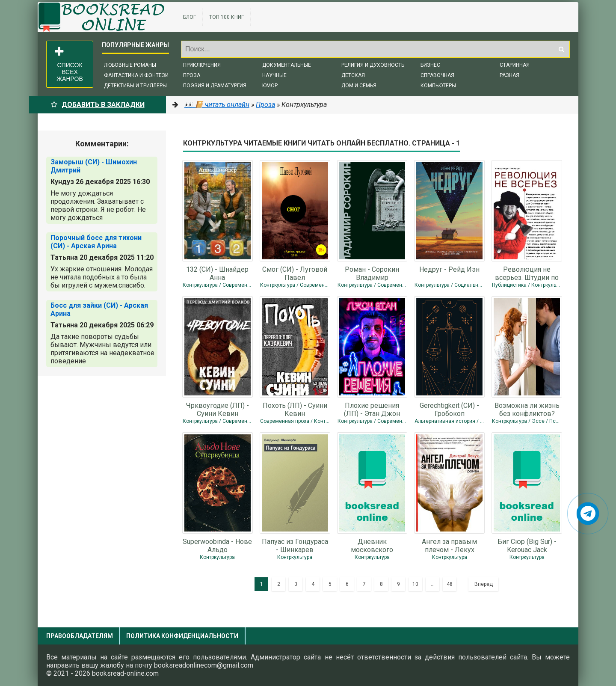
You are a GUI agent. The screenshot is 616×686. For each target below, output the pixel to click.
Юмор (270, 86)
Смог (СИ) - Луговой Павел (295, 273)
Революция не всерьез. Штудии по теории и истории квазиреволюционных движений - (527, 273)
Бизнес (430, 65)
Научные (274, 75)
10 (415, 584)
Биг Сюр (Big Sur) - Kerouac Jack (527, 545)
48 (450, 584)
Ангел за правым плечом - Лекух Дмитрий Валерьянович (449, 545)
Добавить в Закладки (98, 105)
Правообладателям (80, 636)
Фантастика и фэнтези (136, 75)
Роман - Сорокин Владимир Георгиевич (372, 273)
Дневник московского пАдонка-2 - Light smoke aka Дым (372, 545)
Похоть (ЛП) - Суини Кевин (295, 409)
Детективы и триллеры (135, 86)
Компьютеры (438, 86)
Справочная (437, 75)
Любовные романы (130, 65)
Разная (509, 75)
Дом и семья (359, 86)
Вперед (484, 584)
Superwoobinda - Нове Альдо (217, 545)
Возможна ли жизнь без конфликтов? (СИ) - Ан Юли (527, 409)
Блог (190, 17)
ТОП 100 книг (227, 17)
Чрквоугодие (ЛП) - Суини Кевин (218, 409)
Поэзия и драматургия (215, 86)
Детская (353, 75)
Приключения (202, 65)
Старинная (515, 65)
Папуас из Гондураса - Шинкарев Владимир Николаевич (295, 545)
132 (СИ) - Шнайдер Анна (217, 273)
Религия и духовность (373, 65)
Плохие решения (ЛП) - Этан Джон (372, 409)
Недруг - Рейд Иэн (449, 269)
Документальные (287, 65)
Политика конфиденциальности (182, 636)
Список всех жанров (69, 64)
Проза (192, 75)
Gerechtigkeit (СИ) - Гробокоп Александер (449, 409)
